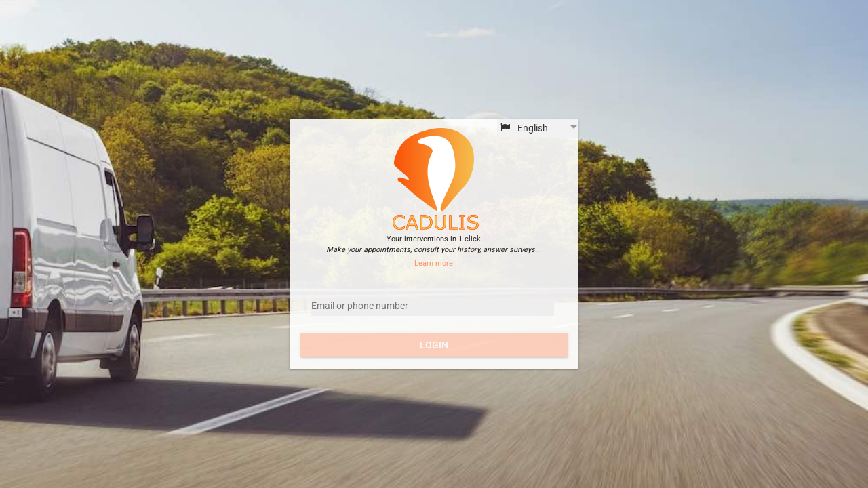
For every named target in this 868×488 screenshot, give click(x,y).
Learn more (434, 263)
